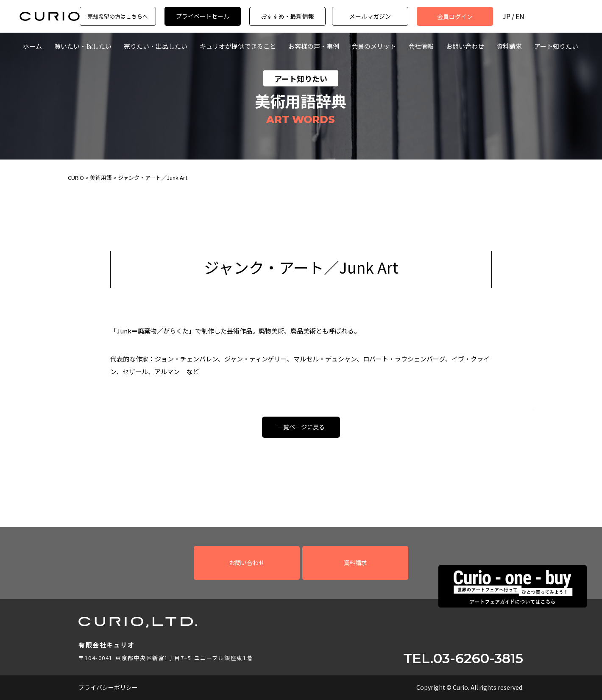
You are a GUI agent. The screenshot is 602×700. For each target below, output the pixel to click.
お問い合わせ (465, 46)
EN (520, 16)
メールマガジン (370, 16)
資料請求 (509, 46)
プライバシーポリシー (108, 687)
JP (506, 16)
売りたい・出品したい (156, 46)
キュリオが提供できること (238, 46)
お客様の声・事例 (314, 46)
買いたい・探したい (83, 46)
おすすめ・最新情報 (287, 16)
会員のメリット (374, 46)
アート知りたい (556, 46)
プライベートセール (203, 16)
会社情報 (421, 46)
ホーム (32, 46)
